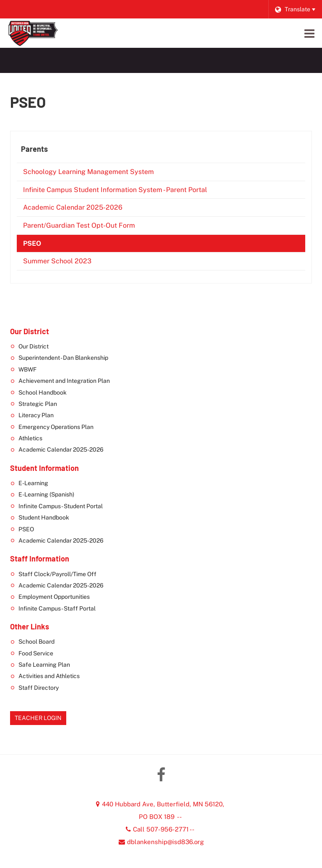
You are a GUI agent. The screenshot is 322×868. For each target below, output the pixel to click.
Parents (34, 149)
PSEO (32, 243)
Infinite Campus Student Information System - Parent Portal (128, 191)
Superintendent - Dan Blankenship (63, 358)
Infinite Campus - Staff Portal (57, 608)
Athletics (30, 438)
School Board (36, 642)
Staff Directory (39, 688)
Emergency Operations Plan (56, 427)
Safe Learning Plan (44, 665)
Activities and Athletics (49, 676)
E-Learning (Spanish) (46, 494)
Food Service (36, 653)
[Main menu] (309, 33)
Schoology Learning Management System (101, 173)
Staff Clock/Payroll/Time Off (57, 574)
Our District (34, 346)
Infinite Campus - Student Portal (61, 506)
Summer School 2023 (70, 263)
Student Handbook (44, 517)
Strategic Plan (38, 404)
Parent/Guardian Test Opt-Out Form (92, 227)
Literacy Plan (36, 415)
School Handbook (43, 392)
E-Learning (33, 483)
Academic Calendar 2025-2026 (85, 209)
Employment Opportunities (54, 597)
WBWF (27, 369)
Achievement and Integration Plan (64, 381)
